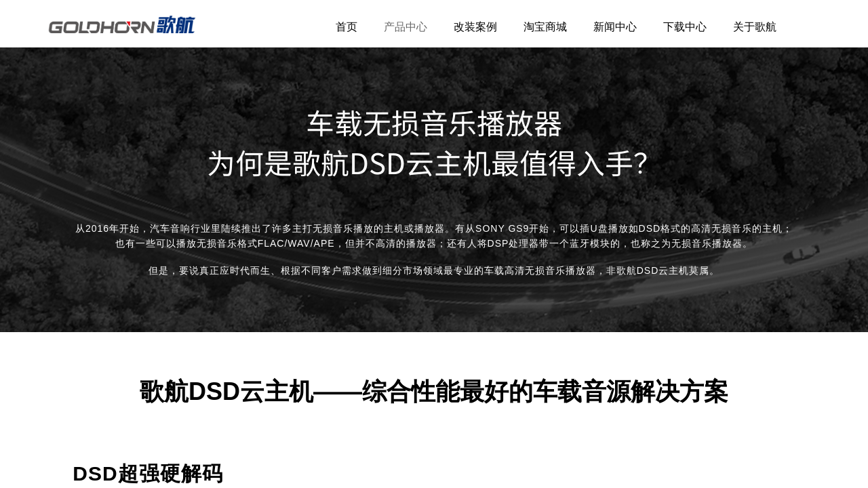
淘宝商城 (545, 27)
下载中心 (685, 27)
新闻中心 (615, 27)
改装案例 (475, 27)
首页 (347, 27)
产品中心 (406, 27)
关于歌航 (755, 27)
